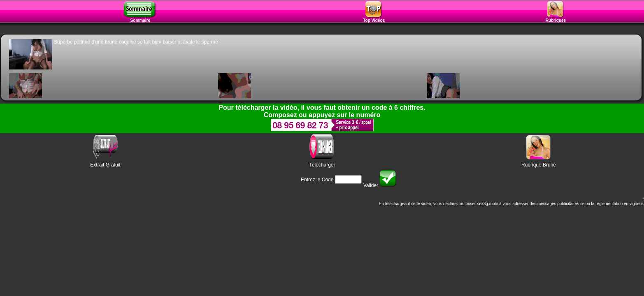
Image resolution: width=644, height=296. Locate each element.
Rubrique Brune (539, 165)
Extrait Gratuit (105, 165)
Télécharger (322, 165)
